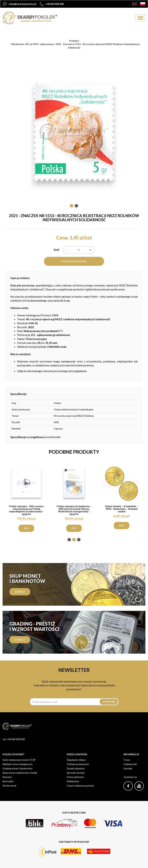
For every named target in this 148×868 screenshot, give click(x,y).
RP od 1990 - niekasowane (40, 44)
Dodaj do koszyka (74, 261)
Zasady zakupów (76, 768)
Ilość (57, 250)
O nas (127, 760)
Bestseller (8, 781)
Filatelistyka (18, 44)
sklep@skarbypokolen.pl (19, 4)
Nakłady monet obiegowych (18, 764)
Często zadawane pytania (80, 786)
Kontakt (128, 768)
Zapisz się (109, 702)
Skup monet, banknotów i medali (20, 773)
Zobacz (20, 592)
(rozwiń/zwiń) (35, 437)
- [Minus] (67, 250)
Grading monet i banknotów (18, 768)
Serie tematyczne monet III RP (19, 760)
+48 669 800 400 (52, 4)
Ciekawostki (130, 764)
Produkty (74, 41)
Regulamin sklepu (76, 760)
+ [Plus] (90, 250)
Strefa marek (9, 786)
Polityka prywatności (78, 764)
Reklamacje (73, 781)
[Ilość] (79, 250)
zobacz (20, 640)
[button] (72, 206)
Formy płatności (75, 777)
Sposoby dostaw (76, 773)
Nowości (7, 777)
